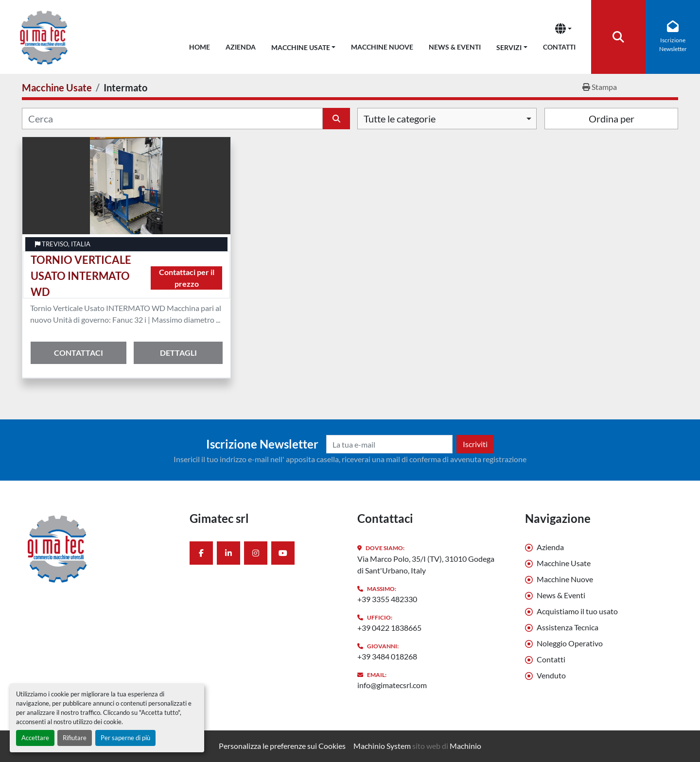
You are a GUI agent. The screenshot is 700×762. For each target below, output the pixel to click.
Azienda (241, 47)
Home (200, 47)
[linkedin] (228, 553)
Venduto (551, 675)
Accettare (35, 738)
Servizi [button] (509, 47)
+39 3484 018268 (387, 656)
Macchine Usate (301, 47)
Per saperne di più (125, 738)
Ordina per (612, 119)
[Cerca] (172, 119)
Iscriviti (475, 444)
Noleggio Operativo (570, 643)
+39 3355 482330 (387, 599)
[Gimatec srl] (98, 548)
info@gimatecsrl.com (392, 685)
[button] (304, 45)
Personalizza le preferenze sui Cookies (282, 746)
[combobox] (447, 119)
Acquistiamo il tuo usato (577, 611)
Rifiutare (75, 738)
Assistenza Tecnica (568, 627)
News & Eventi (455, 47)
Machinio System (382, 746)
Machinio (465, 746)
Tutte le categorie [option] (400, 119)
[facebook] (201, 553)
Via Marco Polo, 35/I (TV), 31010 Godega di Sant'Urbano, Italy (426, 564)
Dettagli (178, 353)
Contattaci (79, 353)
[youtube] (283, 553)
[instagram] (256, 553)
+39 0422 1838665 (389, 628)
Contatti (559, 47)
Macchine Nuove (382, 47)
